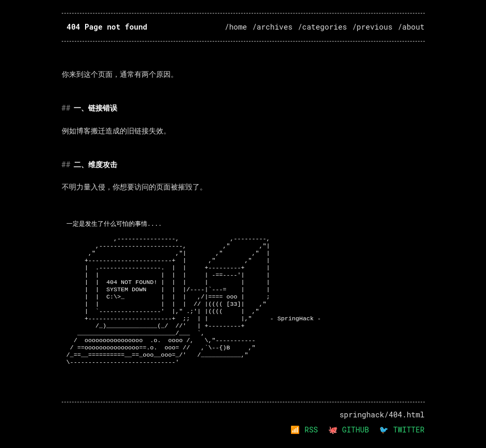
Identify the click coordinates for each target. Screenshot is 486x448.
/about (411, 27)
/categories (322, 27)
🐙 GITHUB (349, 430)
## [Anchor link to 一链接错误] (66, 108)
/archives (272, 27)
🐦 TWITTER (402, 430)
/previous (372, 27)
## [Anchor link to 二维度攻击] (66, 164)
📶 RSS (304, 430)
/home (236, 27)
